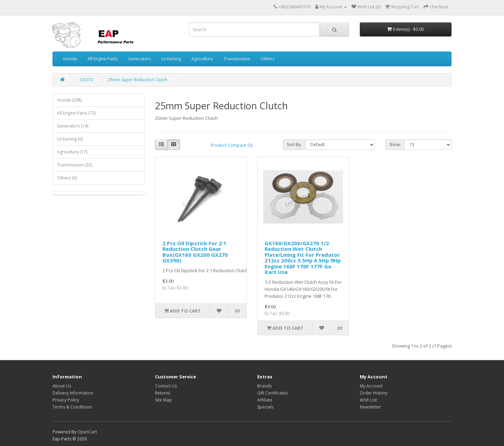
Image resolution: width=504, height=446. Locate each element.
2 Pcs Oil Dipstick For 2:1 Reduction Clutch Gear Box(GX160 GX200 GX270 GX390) (195, 252)
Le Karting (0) (70, 139)
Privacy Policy (66, 400)
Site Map (163, 400)
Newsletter (370, 407)
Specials (265, 407)
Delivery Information (73, 393)
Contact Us (166, 386)
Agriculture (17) (72, 152)
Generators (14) (73, 126)
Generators (139, 59)
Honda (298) (69, 100)
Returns (163, 393)
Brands (264, 386)
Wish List (368, 400)
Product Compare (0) (232, 145)
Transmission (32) (75, 165)
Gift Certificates (272, 393)
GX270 (86, 80)
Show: (395, 145)
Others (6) (67, 178)
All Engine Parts (103, 59)
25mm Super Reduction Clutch (138, 80)
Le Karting (171, 59)
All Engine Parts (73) (76, 113)
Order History (374, 393)
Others (268, 59)
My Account (371, 386)
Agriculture (202, 59)
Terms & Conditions (72, 407)
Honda (70, 59)
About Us (62, 386)
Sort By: (294, 145)
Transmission (237, 59)
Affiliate (265, 400)
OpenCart (87, 432)
